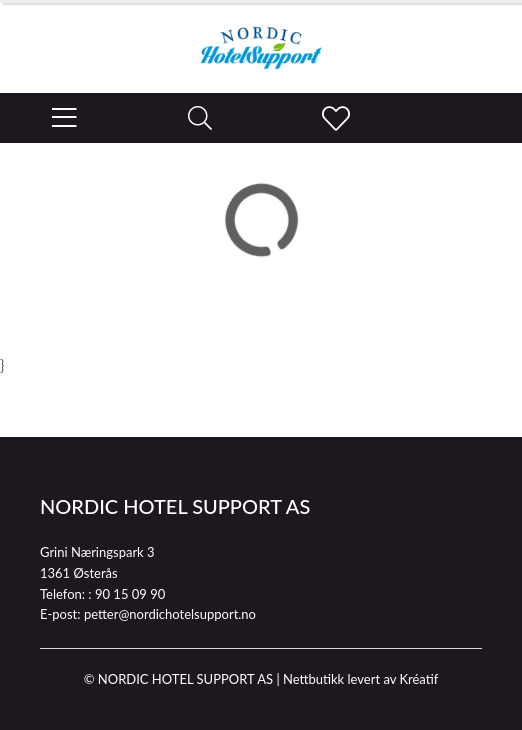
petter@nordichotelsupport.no (170, 614)
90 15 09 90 (130, 594)
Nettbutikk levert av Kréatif (360, 679)
